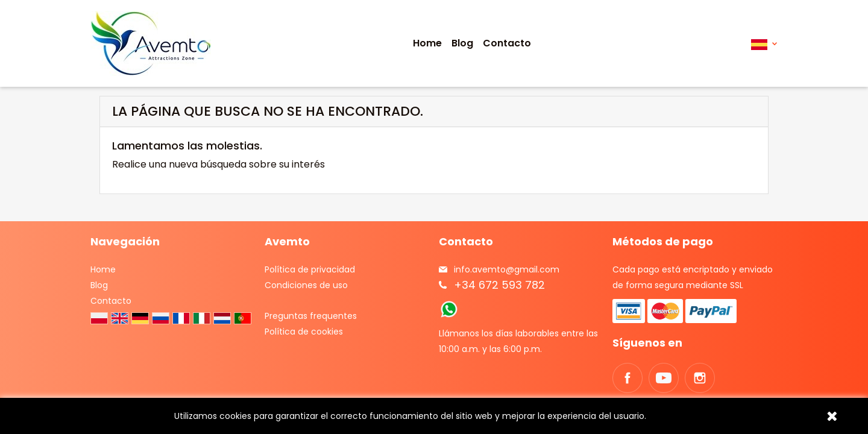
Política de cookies (304, 332)
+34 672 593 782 (499, 285)
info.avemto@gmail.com (507, 269)
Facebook (627, 378)
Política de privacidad (310, 269)
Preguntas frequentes (311, 316)
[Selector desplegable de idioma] (764, 44)
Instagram (700, 378)
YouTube (664, 378)
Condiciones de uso (306, 285)
